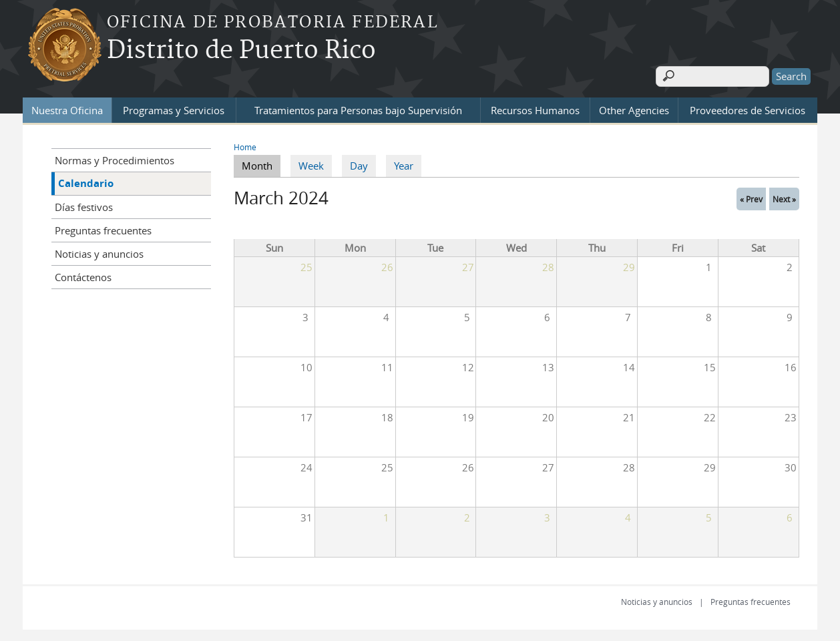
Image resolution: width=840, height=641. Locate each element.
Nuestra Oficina (67, 108)
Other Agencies (634, 108)
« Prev (751, 197)
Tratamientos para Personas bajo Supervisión (358, 108)
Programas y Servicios (174, 108)
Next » (784, 197)
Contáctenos (83, 275)
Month (261, 164)
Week (311, 164)
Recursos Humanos (535, 108)
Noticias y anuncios (99, 252)
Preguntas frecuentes (103, 228)
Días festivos (84, 205)
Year (404, 164)
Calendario (86, 181)
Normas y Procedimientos (115, 158)
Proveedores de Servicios (748, 108)
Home (245, 145)
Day (359, 164)
